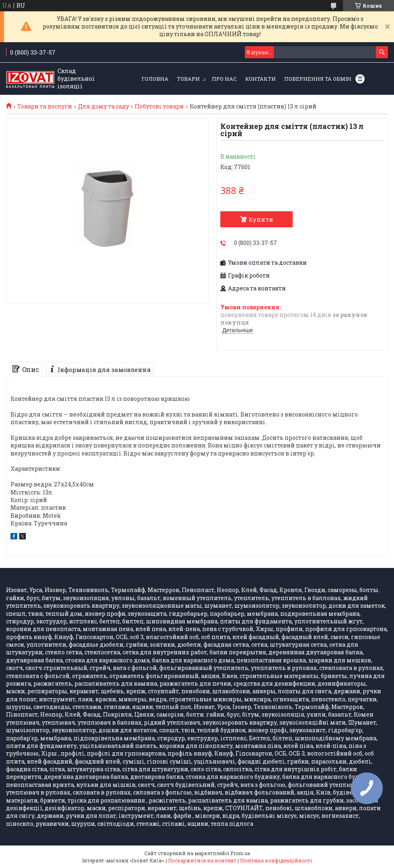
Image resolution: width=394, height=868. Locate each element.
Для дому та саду (104, 106)
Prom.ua (240, 853)
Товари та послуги (45, 106)
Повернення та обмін (318, 79)
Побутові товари (159, 106)
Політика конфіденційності (276, 860)
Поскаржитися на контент (202, 860)
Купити (261, 219)
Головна (155, 79)
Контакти (261, 79)
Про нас (224, 79)
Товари (188, 79)
